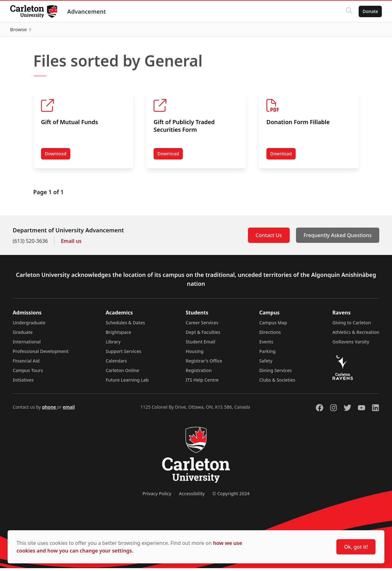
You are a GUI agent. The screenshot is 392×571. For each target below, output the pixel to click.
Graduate (23, 335)
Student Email (200, 345)
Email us (71, 244)
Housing (195, 354)
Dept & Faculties (203, 335)
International (27, 345)
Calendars (116, 364)
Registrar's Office (204, 364)
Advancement (87, 11)
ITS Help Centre (202, 383)
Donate (370, 11)
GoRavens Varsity (351, 345)
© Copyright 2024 (231, 496)
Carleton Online (122, 373)
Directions (270, 335)
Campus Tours (28, 373)
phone (49, 410)
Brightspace (118, 335)
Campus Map (273, 325)
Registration (199, 373)
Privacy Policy (157, 496)
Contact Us (269, 238)
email (69, 410)
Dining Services (275, 373)
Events (266, 345)
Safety (266, 364)
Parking (267, 354)
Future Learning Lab (127, 383)
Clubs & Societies (277, 383)
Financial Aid (26, 364)
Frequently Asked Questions (338, 238)
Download (58, 158)
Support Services (123, 354)
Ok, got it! (356, 547)
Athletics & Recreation (356, 335)
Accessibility (192, 496)
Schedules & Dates (125, 325)
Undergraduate (29, 325)
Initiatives (23, 383)
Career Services (202, 325)
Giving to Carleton (352, 325)
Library (113, 345)
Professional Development (41, 354)
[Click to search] (349, 11)
